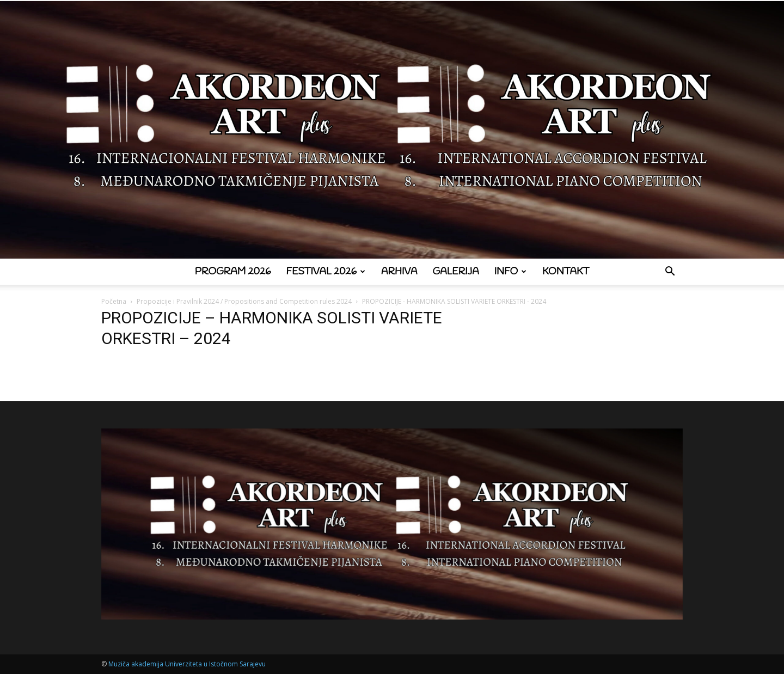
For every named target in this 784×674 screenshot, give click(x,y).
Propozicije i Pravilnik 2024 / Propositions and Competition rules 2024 (244, 301)
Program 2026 (233, 272)
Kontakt (566, 272)
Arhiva (399, 272)
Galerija (456, 272)
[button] (670, 272)
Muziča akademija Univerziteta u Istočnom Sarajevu (187, 664)
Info (510, 272)
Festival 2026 (326, 272)
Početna (114, 301)
